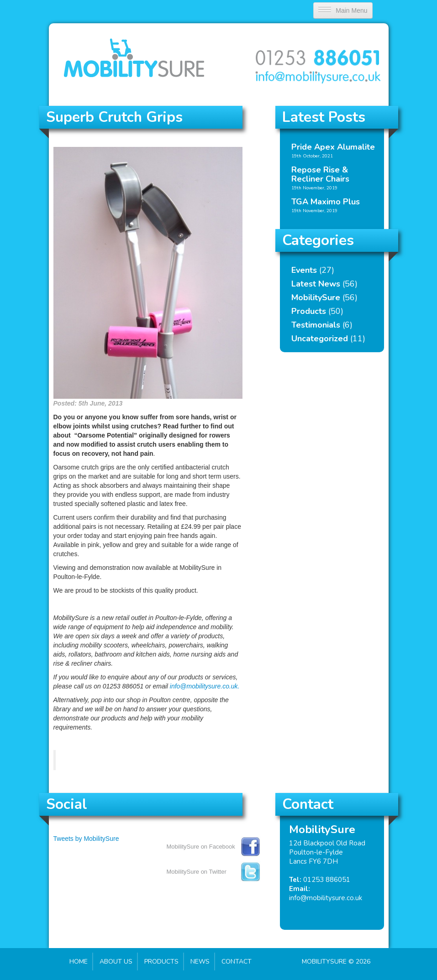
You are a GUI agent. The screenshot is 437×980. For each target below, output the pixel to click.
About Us (116, 962)
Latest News (316, 284)
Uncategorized (320, 339)
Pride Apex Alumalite (333, 147)
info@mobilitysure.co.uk (326, 898)
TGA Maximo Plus (326, 202)
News (200, 962)
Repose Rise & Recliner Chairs (320, 174)
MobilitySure (316, 297)
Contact (237, 962)
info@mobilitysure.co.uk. (205, 686)
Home (79, 962)
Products (309, 311)
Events (304, 270)
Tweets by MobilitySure (86, 839)
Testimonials (316, 325)
